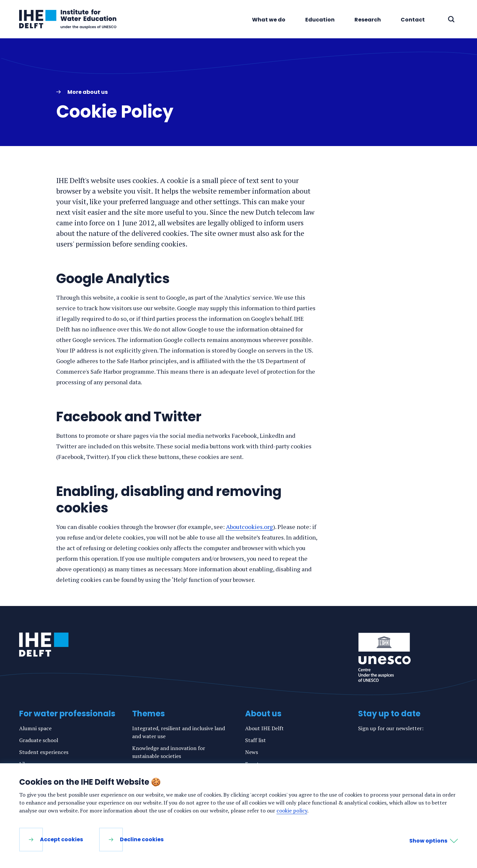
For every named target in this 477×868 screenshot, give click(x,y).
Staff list (256, 740)
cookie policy (292, 811)
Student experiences (44, 752)
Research (368, 20)
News (252, 752)
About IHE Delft (264, 728)
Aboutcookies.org (249, 527)
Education (320, 20)
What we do (269, 20)
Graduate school (39, 740)
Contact (413, 20)
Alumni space (35, 728)
